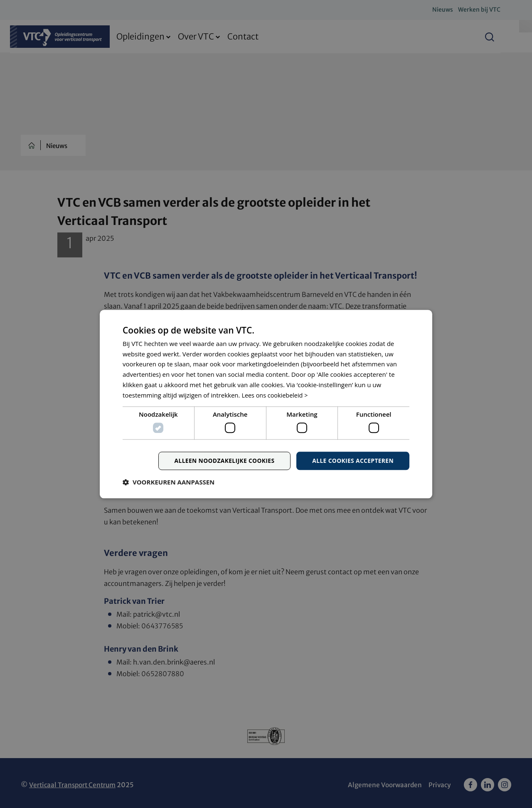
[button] (169, 482)
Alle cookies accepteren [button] (352, 461)
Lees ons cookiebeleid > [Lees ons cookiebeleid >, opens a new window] (276, 395)
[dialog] (266, 404)
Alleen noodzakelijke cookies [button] (222, 461)
